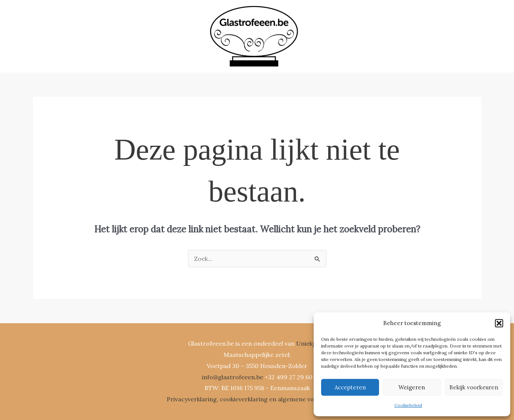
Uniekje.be (311, 343)
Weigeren (412, 387)
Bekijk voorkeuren (474, 387)
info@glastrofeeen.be (233, 377)
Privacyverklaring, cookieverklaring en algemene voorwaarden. (257, 399)
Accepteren (350, 387)
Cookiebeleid (408, 405)
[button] (499, 323)
